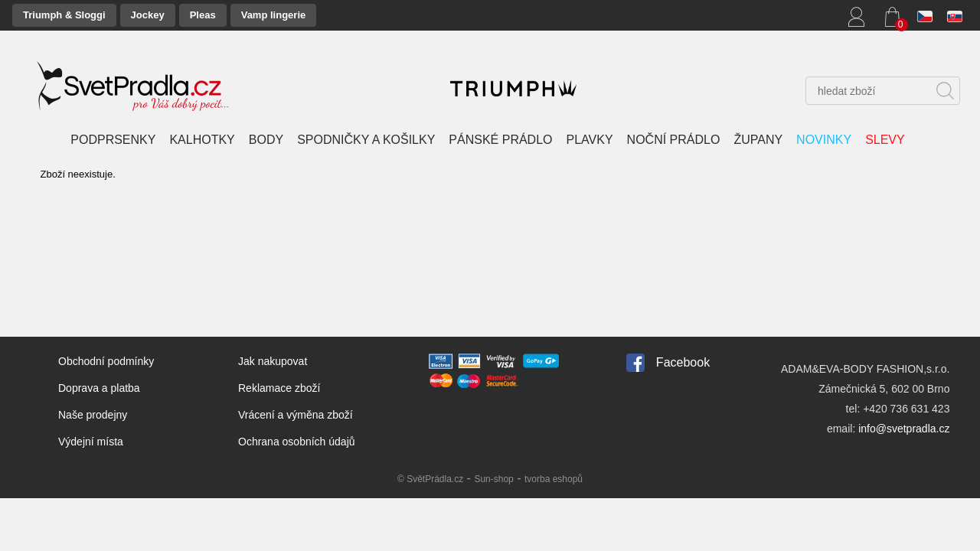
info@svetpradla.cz (904, 429)
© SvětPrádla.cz (430, 479)
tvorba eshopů (554, 479)
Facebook (683, 362)
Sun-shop (493, 479)
